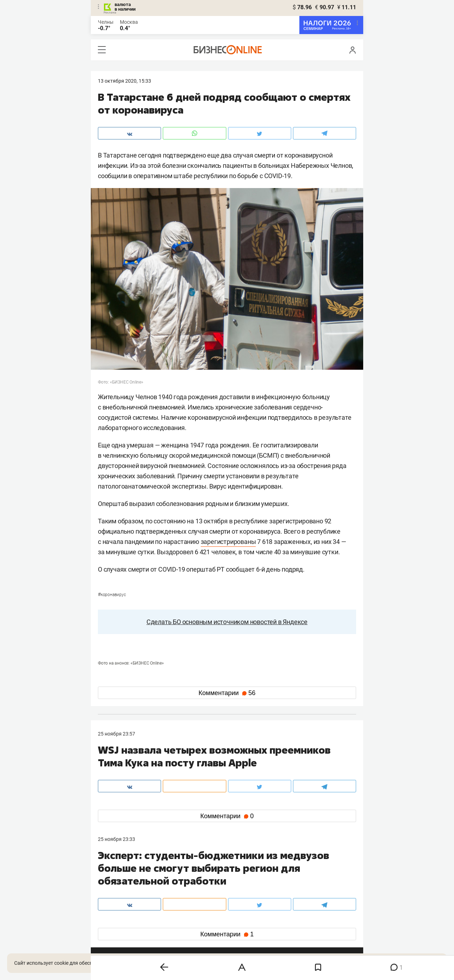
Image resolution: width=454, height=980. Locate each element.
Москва (129, 22)
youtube (113, 931)
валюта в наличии (125, 7)
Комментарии (227, 693)
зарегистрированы (228, 542)
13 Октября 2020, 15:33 (124, 81)
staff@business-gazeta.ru (299, 875)
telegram (114, 920)
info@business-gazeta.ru (126, 883)
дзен (238, 920)
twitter (240, 908)
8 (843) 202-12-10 (118, 875)
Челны (106, 22)
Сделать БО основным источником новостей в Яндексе (227, 622)
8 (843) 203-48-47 (204, 875)
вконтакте (116, 908)
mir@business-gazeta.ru (211, 883)
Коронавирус (112, 595)
